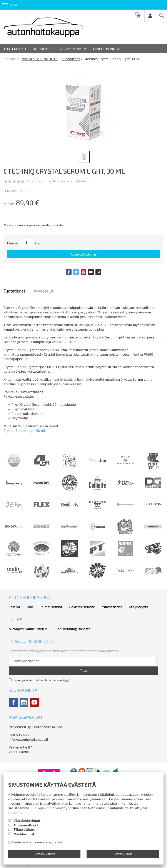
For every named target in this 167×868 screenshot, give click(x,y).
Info (30, 607)
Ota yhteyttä (139, 607)
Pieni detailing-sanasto (72, 629)
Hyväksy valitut (44, 854)
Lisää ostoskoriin (83, 254)
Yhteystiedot (112, 607)
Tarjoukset (43, 49)
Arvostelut (43, 291)
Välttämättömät (27, 820)
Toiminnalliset (26, 825)
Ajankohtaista (73, 49)
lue (66, 680)
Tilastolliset (24, 829)
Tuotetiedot (14, 291)
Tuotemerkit (15, 49)
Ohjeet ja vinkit (107, 49)
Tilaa (83, 670)
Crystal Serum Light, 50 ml (24, 430)
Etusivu (14, 607)
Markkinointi (24, 834)
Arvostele (70, 181)
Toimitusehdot (51, 607)
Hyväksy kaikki (123, 854)
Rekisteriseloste (82, 607)
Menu (10, 5)
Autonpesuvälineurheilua (28, 629)
